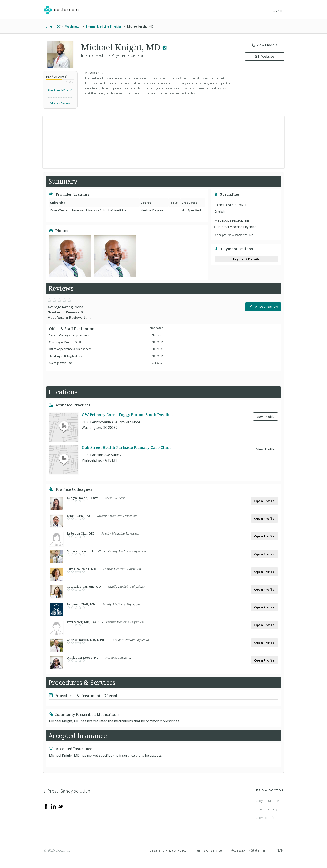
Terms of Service (209, 850)
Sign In (278, 11)
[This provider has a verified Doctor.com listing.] (165, 47)
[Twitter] (61, 806)
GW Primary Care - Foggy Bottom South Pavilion (127, 415)
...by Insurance (268, 801)
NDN (280, 850)
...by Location (267, 818)
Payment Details (246, 259)
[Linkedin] (53, 806)
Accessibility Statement (249, 850)
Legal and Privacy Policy (168, 850)
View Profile (265, 416)
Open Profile (264, 501)
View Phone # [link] (265, 45)
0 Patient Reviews (60, 103)
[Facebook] (46, 806)
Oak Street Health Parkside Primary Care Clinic (126, 448)
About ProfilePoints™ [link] (60, 90)
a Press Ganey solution (67, 791)
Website (265, 56)
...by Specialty (267, 809)
